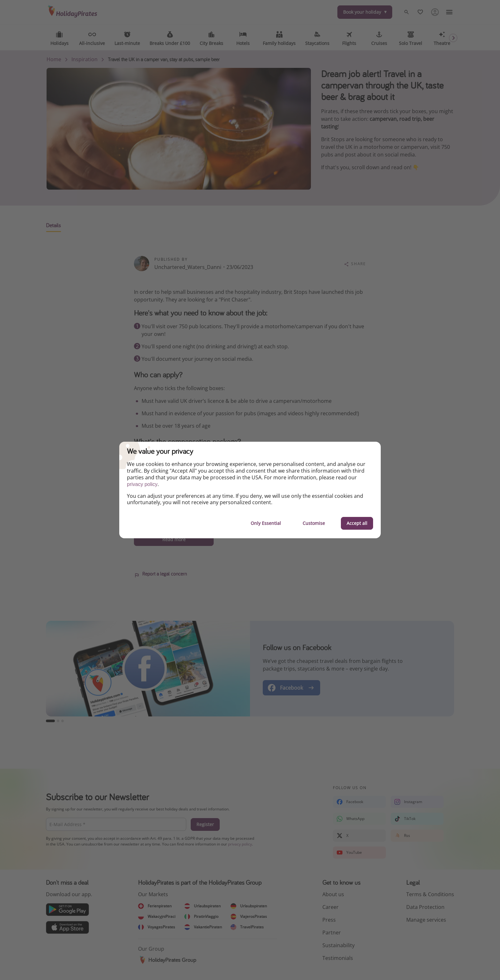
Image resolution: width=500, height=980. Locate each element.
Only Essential (266, 523)
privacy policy (142, 484)
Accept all (357, 523)
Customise (314, 523)
